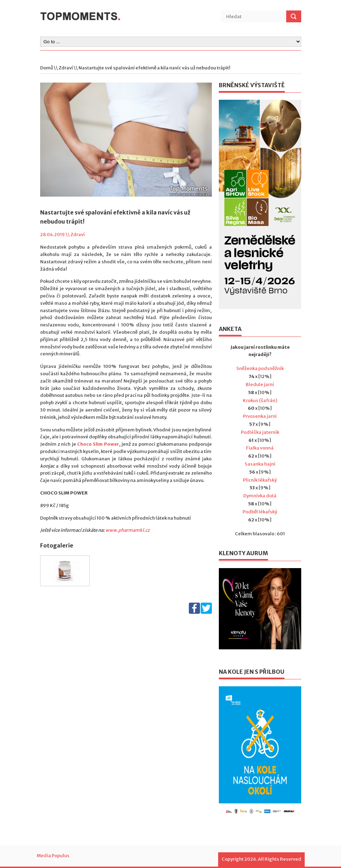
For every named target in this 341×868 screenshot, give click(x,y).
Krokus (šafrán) (260, 401)
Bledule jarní (260, 384)
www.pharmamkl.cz (128, 530)
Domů (47, 68)
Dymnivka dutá (260, 496)
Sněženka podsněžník (260, 368)
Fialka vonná (260, 448)
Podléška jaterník (260, 432)
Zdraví (66, 68)
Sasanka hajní (260, 464)
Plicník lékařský (260, 480)
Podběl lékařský (260, 512)
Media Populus (53, 856)
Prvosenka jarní (260, 416)
